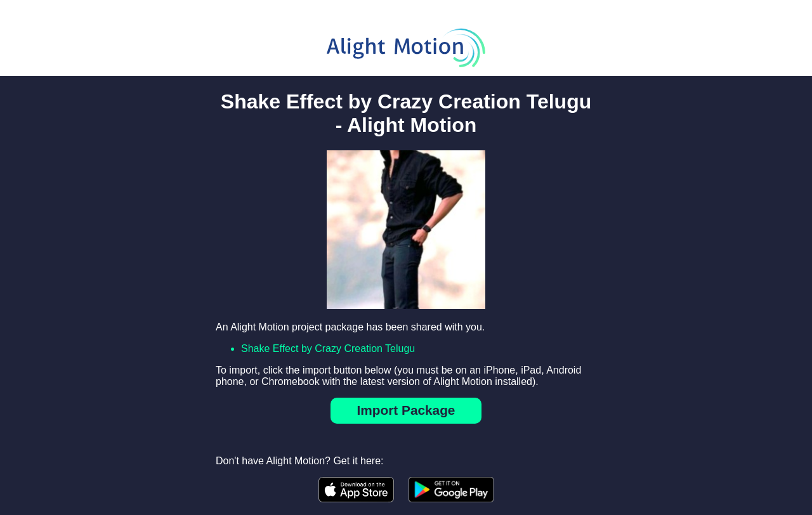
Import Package (406, 410)
